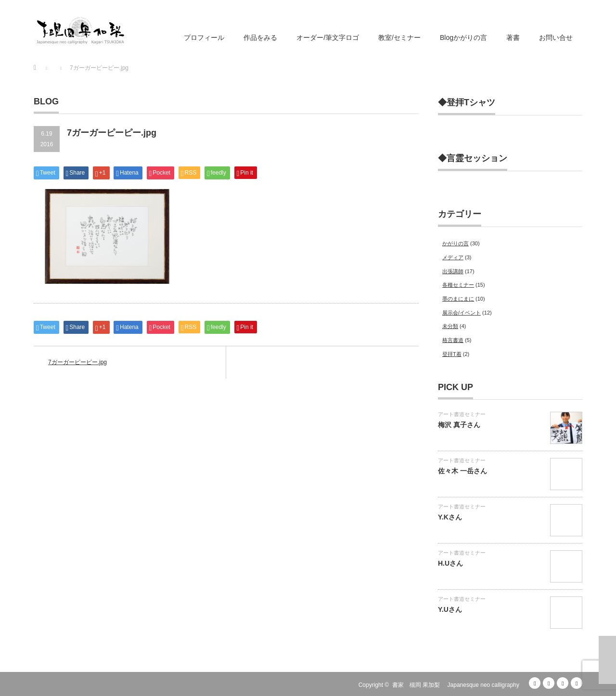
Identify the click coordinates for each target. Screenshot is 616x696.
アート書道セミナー (462, 414)
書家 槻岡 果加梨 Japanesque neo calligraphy (456, 685)
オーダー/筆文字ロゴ (328, 38)
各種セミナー (458, 285)
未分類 (450, 326)
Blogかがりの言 (463, 38)
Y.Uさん (450, 609)
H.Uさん (450, 563)
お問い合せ (556, 38)
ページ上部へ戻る (607, 660)
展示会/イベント (462, 313)
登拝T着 (452, 354)
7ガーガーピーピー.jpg (77, 362)
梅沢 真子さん (459, 425)
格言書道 (453, 340)
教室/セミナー (399, 38)
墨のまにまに (458, 299)
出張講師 (453, 271)
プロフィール (204, 38)
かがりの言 (456, 243)
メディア (453, 257)
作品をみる (260, 38)
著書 (513, 38)
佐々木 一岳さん (462, 471)
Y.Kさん (450, 517)
